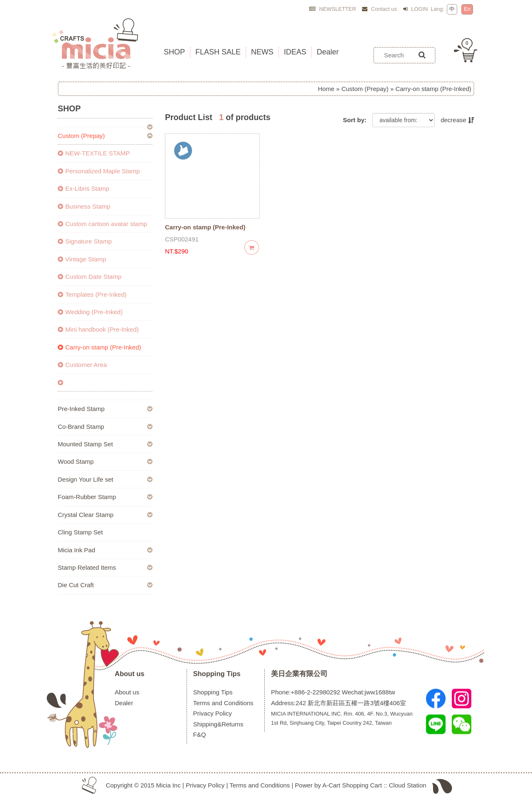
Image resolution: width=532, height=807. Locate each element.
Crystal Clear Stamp (86, 515)
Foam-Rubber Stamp (87, 497)
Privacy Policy (213, 713)
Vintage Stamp (82, 259)
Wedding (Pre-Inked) (90, 312)
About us (130, 674)
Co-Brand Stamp (81, 427)
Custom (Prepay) (365, 89)
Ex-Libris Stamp (84, 188)
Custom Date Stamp (90, 277)
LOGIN (416, 9)
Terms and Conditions (223, 703)
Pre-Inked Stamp (81, 409)
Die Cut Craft (76, 585)
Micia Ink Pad (76, 550)
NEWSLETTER (332, 9)
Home (326, 89)
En (467, 9)
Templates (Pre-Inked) (92, 294)
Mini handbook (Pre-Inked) (98, 329)
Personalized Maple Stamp (99, 171)
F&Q (200, 734)
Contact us (379, 9)
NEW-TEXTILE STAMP (94, 153)
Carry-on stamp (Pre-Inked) (100, 347)
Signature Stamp (85, 241)
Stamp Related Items (87, 567)
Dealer (124, 703)
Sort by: (355, 120)
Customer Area (82, 365)
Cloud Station (408, 785)
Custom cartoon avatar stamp (102, 224)
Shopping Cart (362, 785)
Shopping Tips (217, 674)
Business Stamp (84, 206)
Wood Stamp (76, 461)
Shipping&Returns (218, 724)
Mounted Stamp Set (85, 444)
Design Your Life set (85, 479)
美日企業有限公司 (299, 674)
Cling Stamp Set (80, 532)
